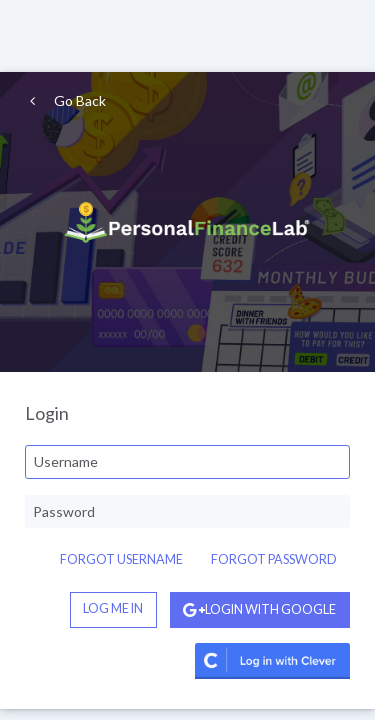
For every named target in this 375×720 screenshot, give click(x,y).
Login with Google (259, 609)
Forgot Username (121, 559)
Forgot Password (274, 559)
